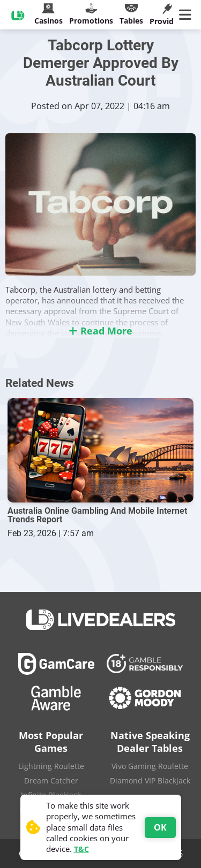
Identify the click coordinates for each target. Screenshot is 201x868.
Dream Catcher (51, 781)
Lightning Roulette (51, 766)
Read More (100, 331)
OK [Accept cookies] (160, 827)
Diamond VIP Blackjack (150, 781)
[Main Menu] (187, 15)
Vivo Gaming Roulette (150, 766)
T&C (81, 849)
